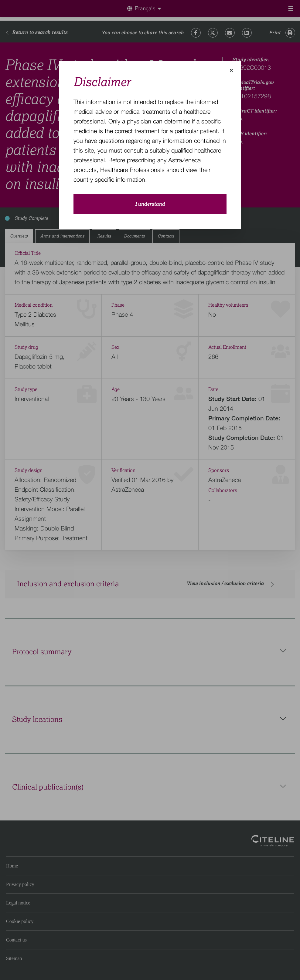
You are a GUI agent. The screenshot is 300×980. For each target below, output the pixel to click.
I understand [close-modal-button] (150, 204)
